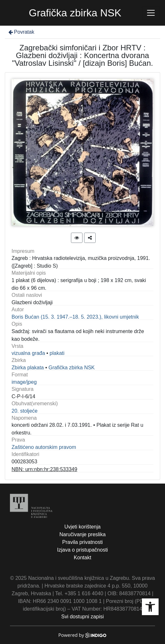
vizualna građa (28, 353)
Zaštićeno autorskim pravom (44, 447)
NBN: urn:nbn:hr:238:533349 (44, 469)
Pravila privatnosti (82, 542)
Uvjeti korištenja (83, 527)
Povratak (21, 32)
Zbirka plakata (28, 368)
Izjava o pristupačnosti (82, 550)
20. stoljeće (25, 411)
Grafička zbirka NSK (72, 368)
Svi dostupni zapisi (83, 617)
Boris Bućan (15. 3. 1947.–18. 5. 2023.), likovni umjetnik (75, 317)
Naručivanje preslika (82, 534)
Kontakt (82, 558)
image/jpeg (24, 382)
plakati (57, 353)
